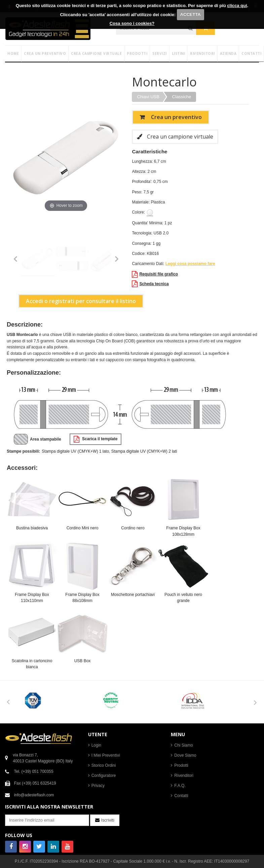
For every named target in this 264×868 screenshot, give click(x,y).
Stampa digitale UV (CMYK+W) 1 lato (75, 451)
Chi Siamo (183, 745)
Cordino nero (133, 528)
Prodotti (181, 765)
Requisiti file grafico (155, 274)
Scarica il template (96, 439)
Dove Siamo (185, 755)
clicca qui (237, 6)
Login (96, 745)
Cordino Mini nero (83, 528)
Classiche (182, 97)
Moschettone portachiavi (133, 595)
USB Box (83, 661)
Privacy (98, 786)
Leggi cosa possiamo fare (190, 264)
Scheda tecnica (150, 284)
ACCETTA (191, 14)
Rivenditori (184, 776)
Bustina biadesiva (32, 528)
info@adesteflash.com (34, 795)
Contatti (181, 796)
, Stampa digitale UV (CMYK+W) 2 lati (143, 451)
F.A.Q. (180, 786)
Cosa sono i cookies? (132, 23)
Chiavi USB (148, 97)
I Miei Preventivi (106, 755)
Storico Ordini (104, 765)
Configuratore (104, 776)
